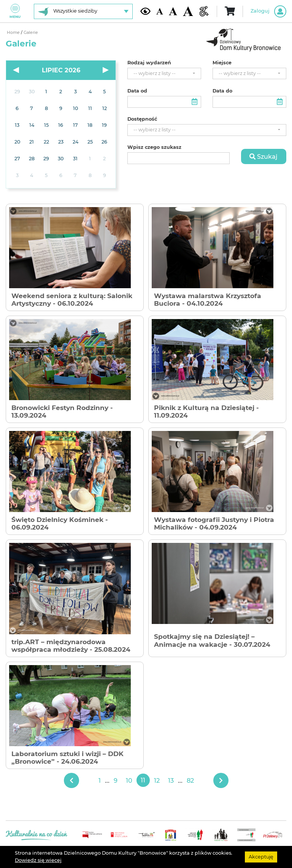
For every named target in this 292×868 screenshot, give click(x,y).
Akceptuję (261, 857)
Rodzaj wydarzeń (149, 63)
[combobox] (164, 74)
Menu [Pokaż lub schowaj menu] (15, 11)
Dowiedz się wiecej (38, 860)
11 (143, 780)
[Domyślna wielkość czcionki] (160, 11)
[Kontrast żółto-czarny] (145, 11)
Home (14, 33)
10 (129, 780)
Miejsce (222, 63)
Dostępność (142, 119)
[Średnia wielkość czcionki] (173, 11)
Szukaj (263, 156)
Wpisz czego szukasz (154, 147)
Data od (137, 91)
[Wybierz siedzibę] (83, 11)
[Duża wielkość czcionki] (188, 11)
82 (190, 780)
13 (171, 780)
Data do (222, 91)
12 (157, 780)
